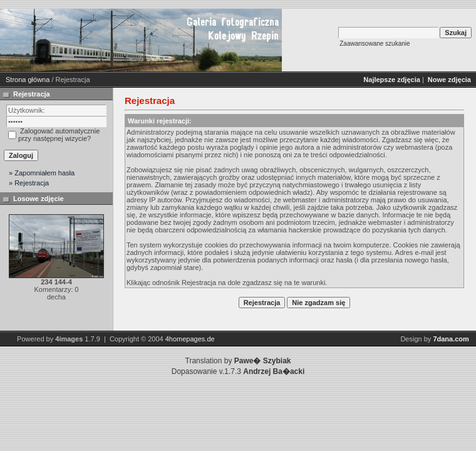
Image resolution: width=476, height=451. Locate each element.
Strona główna (28, 80)
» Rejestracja (29, 183)
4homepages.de (190, 339)
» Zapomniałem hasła (42, 173)
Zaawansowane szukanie (375, 44)
